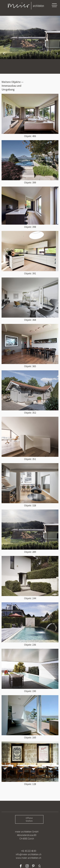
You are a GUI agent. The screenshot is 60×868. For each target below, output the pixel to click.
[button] (54, 5)
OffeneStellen (29, 819)
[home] (23, 6)
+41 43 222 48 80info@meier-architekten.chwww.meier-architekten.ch (29, 854)
